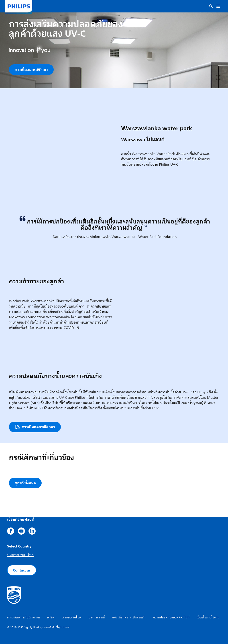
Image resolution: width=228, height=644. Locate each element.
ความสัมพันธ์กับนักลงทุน (23, 617)
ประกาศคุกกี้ (97, 617)
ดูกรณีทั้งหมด (25, 483)
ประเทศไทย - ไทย (20, 555)
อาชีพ (51, 617)
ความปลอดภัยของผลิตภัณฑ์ (171, 617)
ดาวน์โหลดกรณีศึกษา (31, 70)
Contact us (22, 570)
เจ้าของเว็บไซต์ (71, 617)
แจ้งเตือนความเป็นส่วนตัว (129, 617)
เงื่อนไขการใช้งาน (208, 617)
